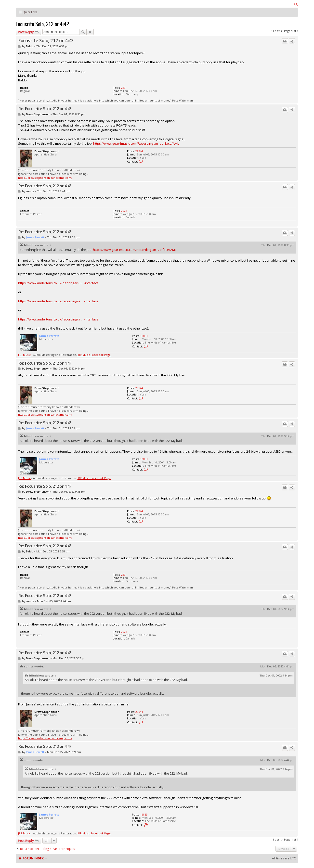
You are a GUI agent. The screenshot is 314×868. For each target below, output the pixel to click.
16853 (144, 336)
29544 (139, 151)
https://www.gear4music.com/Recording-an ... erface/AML (136, 143)
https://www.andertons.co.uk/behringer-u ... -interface (58, 283)
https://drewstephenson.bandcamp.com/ (45, 178)
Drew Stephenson (38, 114)
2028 (124, 211)
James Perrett (35, 237)
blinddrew (32, 245)
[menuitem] (296, 4)
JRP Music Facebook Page (94, 355)
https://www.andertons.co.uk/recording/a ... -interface (58, 301)
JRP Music (24, 355)
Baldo (30, 46)
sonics (30, 191)
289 (123, 88)
